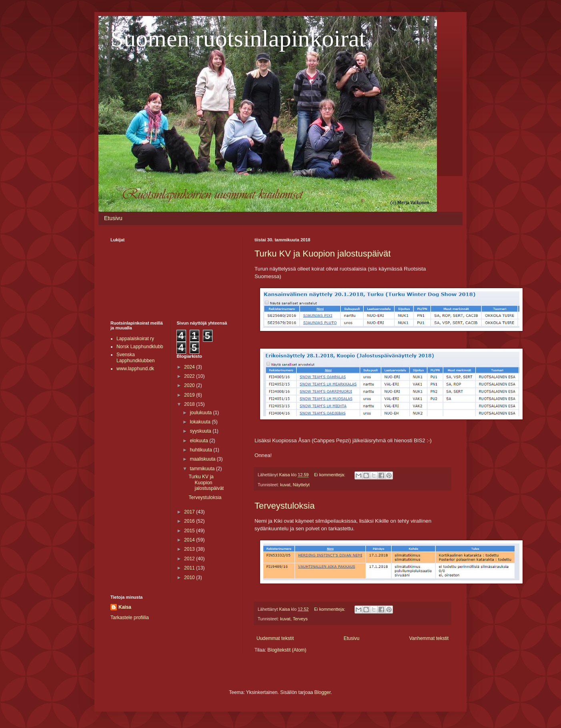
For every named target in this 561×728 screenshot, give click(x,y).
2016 (190, 521)
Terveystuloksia (285, 506)
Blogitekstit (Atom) (287, 650)
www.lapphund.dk (135, 369)
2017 (190, 512)
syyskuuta (201, 431)
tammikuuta (203, 469)
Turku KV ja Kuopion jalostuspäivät (323, 254)
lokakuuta (201, 422)
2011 (190, 568)
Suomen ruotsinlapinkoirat (238, 38)
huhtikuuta (201, 450)
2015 (190, 531)
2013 (190, 549)
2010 (190, 578)
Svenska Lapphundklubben (135, 357)
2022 (190, 376)
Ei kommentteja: (330, 475)
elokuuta (199, 441)
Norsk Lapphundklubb (140, 347)
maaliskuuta (203, 459)
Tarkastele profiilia (130, 618)
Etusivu (113, 218)
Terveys (300, 619)
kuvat (285, 485)
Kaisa (125, 607)
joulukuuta (201, 413)
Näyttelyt (301, 485)
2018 (190, 404)
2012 (190, 559)
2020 (190, 385)
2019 (190, 395)
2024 (190, 367)
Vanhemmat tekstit (429, 638)
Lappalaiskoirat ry (135, 339)
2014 (190, 540)
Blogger (323, 692)
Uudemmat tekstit (275, 638)
